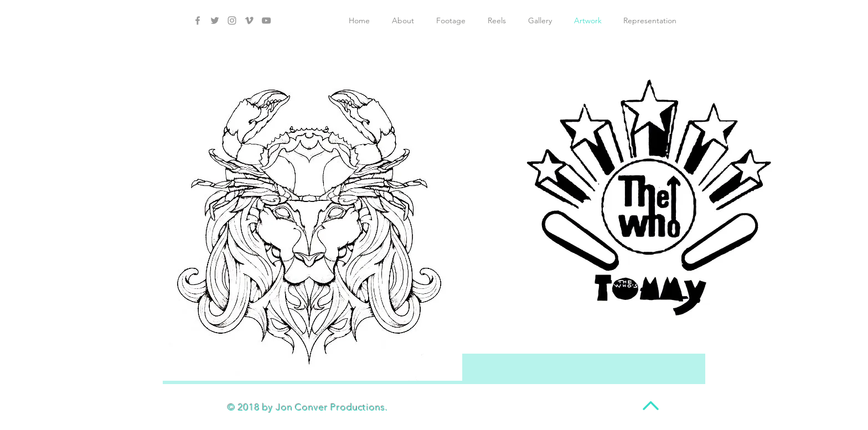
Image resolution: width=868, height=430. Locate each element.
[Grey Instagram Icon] (232, 20)
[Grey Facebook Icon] (198, 20)
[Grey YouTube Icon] (266, 20)
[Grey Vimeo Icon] (249, 20)
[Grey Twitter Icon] (215, 20)
